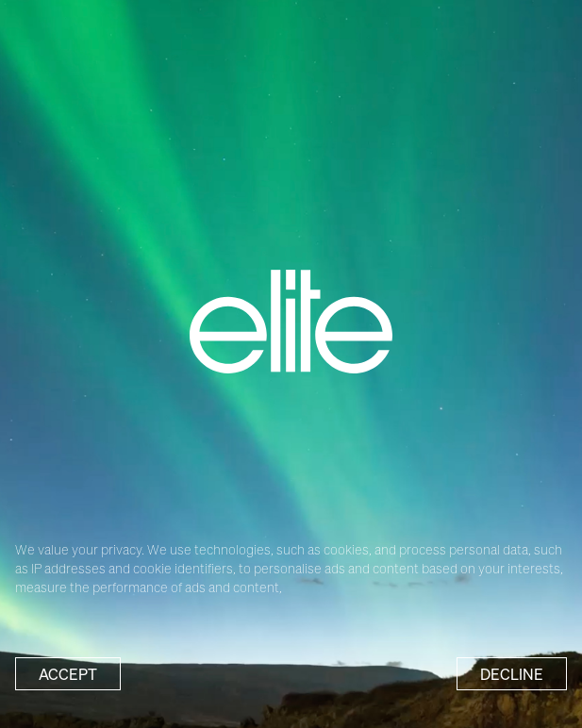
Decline (512, 674)
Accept (68, 674)
